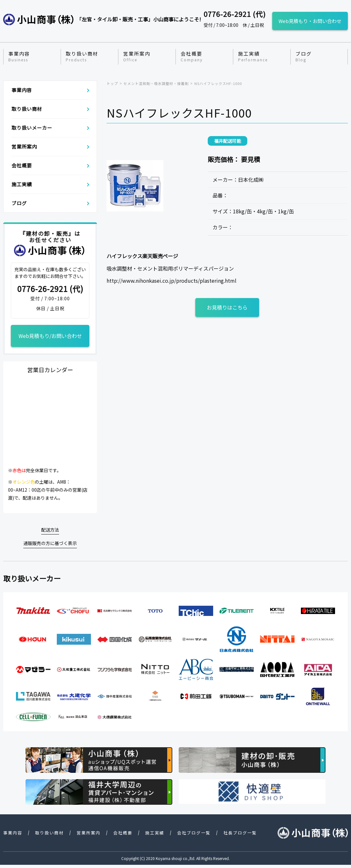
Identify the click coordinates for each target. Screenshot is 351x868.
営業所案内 (137, 57)
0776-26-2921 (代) (50, 289)
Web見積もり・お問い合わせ (310, 21)
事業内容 (19, 57)
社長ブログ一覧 (240, 833)
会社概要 (192, 57)
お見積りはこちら (227, 307)
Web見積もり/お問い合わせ (50, 336)
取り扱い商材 (82, 57)
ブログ (304, 57)
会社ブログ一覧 (194, 833)
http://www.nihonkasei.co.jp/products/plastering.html (172, 280)
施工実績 (253, 57)
